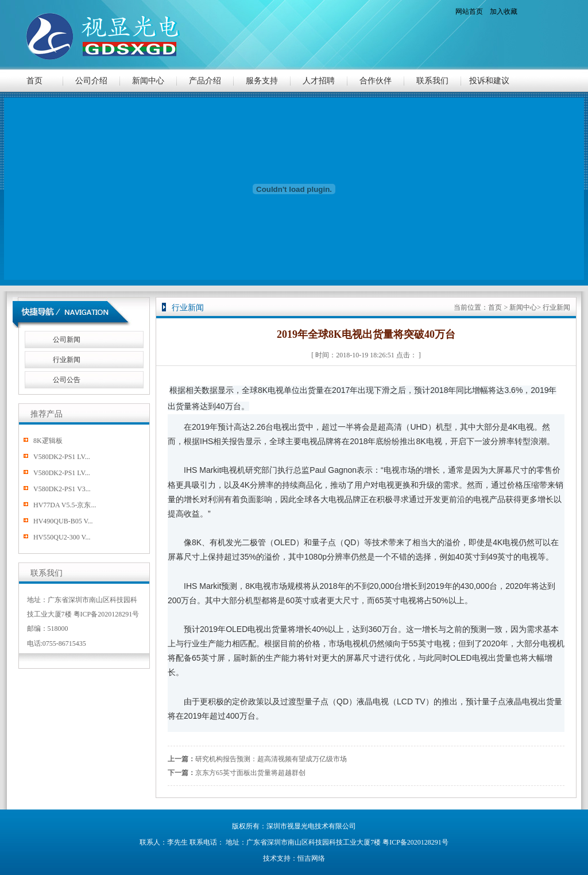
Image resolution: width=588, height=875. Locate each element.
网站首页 (469, 11)
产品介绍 (205, 81)
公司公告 (67, 380)
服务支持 (262, 81)
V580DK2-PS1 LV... (62, 457)
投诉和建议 (489, 81)
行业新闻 (67, 360)
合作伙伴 (376, 81)
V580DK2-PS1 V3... (62, 489)
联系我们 (432, 81)
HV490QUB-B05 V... (63, 521)
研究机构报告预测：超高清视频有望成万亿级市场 (271, 759)
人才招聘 (319, 81)
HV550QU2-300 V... (62, 537)
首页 (34, 81)
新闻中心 (148, 81)
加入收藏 (504, 11)
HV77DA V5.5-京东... (65, 505)
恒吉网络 (311, 858)
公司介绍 (91, 81)
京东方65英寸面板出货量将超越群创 (250, 773)
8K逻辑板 (48, 441)
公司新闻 (67, 340)
